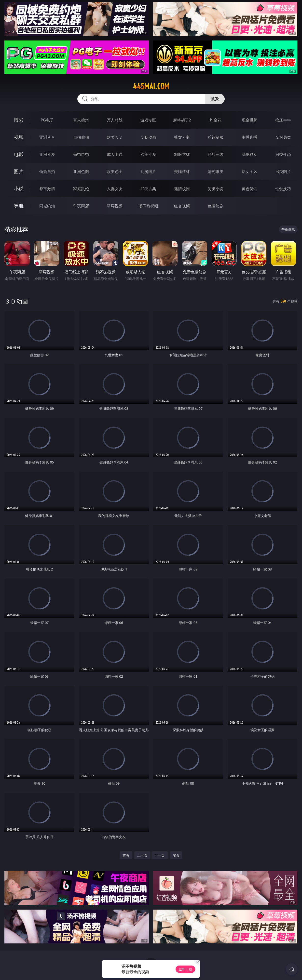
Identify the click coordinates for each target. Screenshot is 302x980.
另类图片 (283, 172)
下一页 (160, 855)
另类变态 (283, 154)
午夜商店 (81, 206)
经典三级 (216, 154)
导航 (19, 206)
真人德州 (81, 120)
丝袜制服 (216, 137)
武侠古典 (148, 189)
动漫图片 (148, 172)
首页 (126, 855)
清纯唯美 (216, 172)
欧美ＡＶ (115, 137)
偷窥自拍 (47, 172)
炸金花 (216, 120)
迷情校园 (182, 189)
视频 (19, 137)
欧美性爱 (148, 154)
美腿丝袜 (182, 172)
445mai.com (151, 86)
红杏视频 (182, 206)
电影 (19, 154)
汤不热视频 (148, 206)
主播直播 (249, 137)
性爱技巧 (283, 189)
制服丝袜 (182, 154)
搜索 (215, 99)
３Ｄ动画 (148, 137)
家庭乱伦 (81, 189)
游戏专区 (148, 120)
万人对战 (115, 120)
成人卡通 (115, 154)
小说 (19, 189)
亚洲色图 (81, 172)
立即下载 (185, 969)
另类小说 (216, 189)
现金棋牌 (249, 120)
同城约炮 (47, 206)
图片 (19, 171)
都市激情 (47, 189)
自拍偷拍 (81, 137)
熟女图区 (249, 172)
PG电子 (47, 120)
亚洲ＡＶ (47, 137)
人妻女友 (115, 189)
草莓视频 (115, 206)
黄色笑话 (249, 189)
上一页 (142, 855)
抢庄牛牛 (283, 120)
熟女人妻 (182, 137)
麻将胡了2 (182, 120)
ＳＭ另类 (283, 137)
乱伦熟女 (249, 154)
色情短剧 (216, 206)
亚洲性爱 (47, 154)
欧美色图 (115, 172)
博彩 (19, 120)
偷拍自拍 (81, 154)
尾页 (176, 855)
